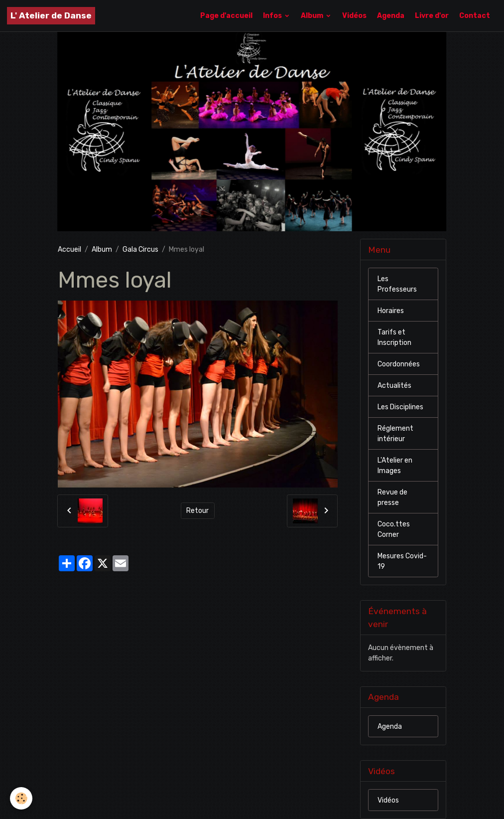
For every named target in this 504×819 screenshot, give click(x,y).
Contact (475, 16)
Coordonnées (399, 364)
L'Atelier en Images (395, 466)
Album (313, 16)
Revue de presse (392, 497)
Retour (197, 511)
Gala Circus (140, 249)
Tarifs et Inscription (394, 337)
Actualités (394, 386)
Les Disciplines (400, 407)
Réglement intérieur (395, 434)
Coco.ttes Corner (394, 529)
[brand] (51, 16)
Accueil (69, 249)
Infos (273, 16)
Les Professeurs (397, 284)
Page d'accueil (226, 16)
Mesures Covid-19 (402, 561)
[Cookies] (21, 798)
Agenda (391, 16)
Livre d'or (432, 16)
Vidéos (354, 16)
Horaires (391, 311)
